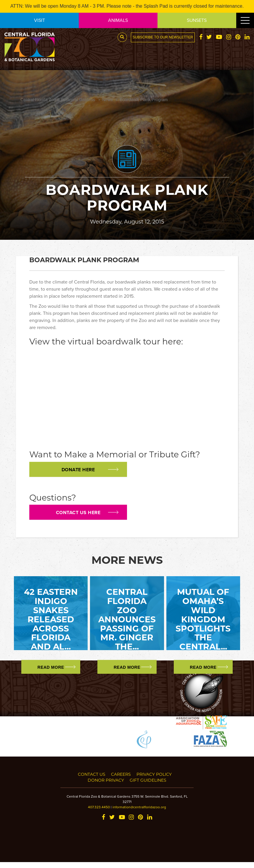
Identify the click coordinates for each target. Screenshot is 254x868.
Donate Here (78, 470)
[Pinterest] (238, 38)
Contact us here (78, 512)
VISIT (40, 20)
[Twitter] (209, 38)
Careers (121, 774)
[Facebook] (201, 38)
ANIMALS (118, 20)
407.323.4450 (99, 807)
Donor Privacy (106, 780)
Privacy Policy (154, 774)
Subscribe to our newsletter (163, 37)
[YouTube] (219, 38)
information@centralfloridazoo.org (139, 807)
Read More (51, 667)
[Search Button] (122, 37)
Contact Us (92, 774)
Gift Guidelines (148, 780)
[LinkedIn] (247, 38)
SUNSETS (197, 20)
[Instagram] (229, 38)
